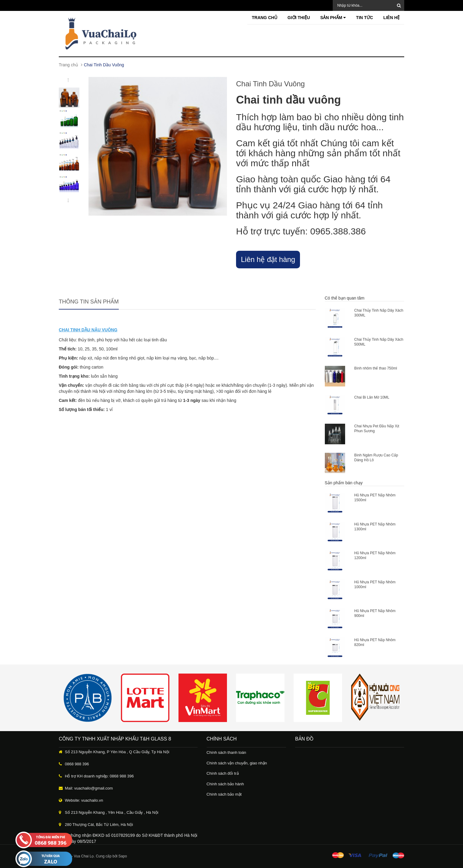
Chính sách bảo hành (225, 784)
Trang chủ (265, 18)
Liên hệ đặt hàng (268, 259)
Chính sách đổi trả (223, 773)
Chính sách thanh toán (227, 752)
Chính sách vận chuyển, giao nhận (237, 763)
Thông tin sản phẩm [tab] (89, 302)
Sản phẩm (333, 18)
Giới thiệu (299, 18)
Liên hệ (391, 18)
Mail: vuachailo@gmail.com (89, 788)
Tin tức (365, 18)
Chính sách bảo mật (224, 794)
